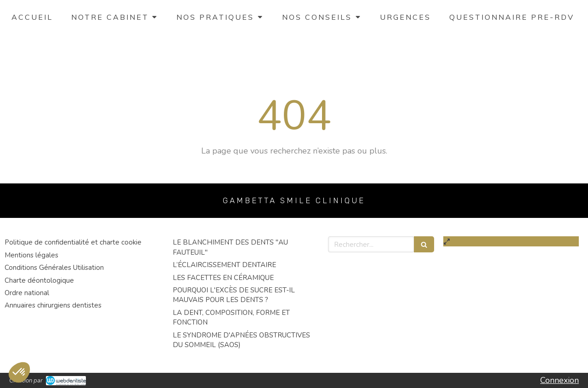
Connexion (560, 380)
